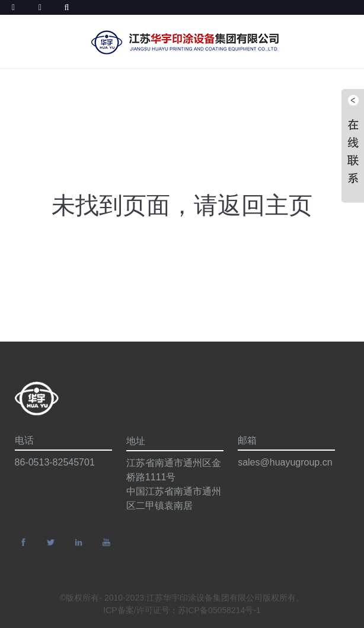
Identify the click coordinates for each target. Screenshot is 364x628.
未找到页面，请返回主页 (182, 205)
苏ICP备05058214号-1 (219, 612)
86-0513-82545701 (55, 462)
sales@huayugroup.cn (285, 462)
